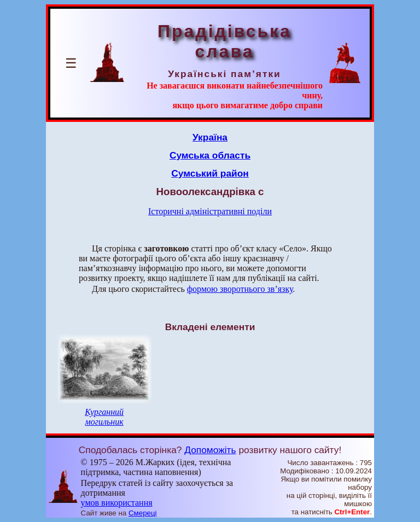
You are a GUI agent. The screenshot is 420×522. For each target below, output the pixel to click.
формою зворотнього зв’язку (240, 289)
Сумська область (210, 155)
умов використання (117, 503)
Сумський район (210, 173)
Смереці (143, 513)
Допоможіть (210, 450)
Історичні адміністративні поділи (210, 211)
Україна (210, 137)
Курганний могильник (104, 417)
